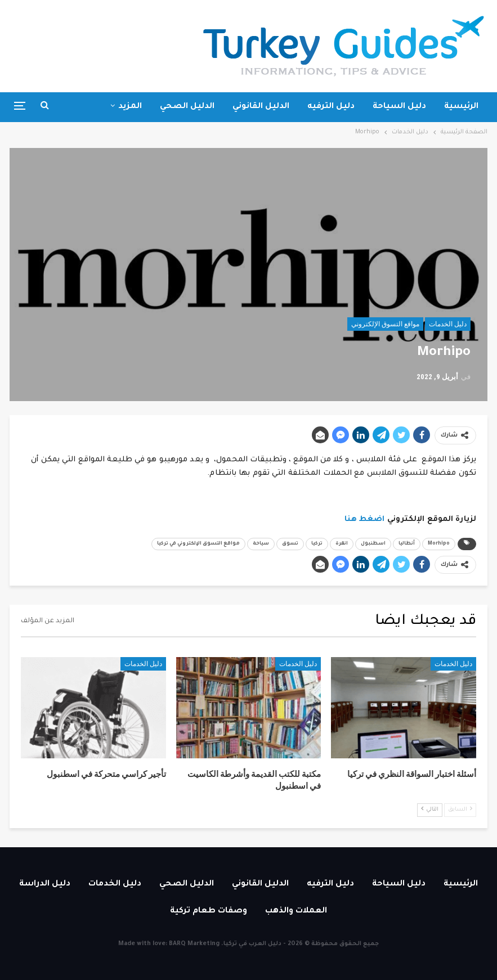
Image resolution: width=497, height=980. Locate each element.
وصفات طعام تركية (209, 911)
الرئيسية (461, 107)
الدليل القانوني (261, 107)
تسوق (290, 544)
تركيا (317, 544)
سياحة (261, 544)
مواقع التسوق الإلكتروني (385, 324)
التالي (430, 809)
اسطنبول (373, 544)
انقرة (342, 544)
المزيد (130, 107)
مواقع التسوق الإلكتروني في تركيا (198, 544)
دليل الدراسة (45, 884)
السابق (460, 809)
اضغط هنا (365, 520)
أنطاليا (407, 544)
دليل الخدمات (448, 324)
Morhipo (439, 544)
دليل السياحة (399, 107)
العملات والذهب (296, 911)
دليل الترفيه (331, 107)
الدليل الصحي (187, 107)
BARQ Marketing (194, 944)
